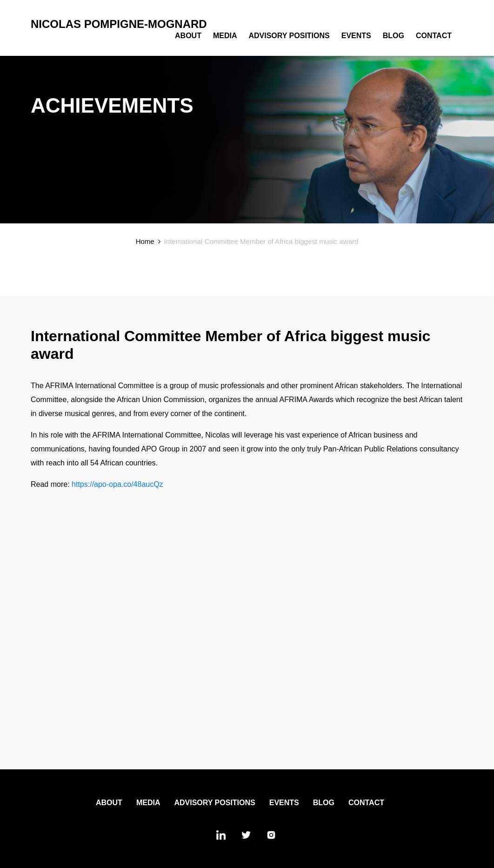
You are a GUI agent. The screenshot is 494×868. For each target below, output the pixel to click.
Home (145, 241)
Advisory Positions (289, 36)
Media (225, 36)
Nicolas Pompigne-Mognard (119, 24)
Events (356, 36)
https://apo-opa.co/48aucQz (117, 484)
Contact (434, 36)
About (188, 36)
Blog (394, 36)
